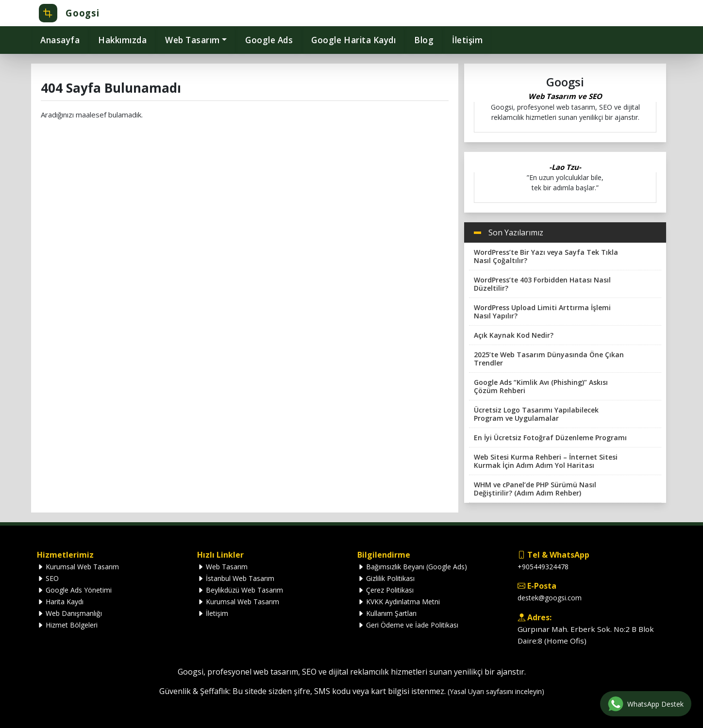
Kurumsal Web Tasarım (78, 567)
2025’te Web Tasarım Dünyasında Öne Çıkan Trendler (549, 359)
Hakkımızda (122, 40)
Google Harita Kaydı (353, 40)
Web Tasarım (222, 567)
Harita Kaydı (60, 602)
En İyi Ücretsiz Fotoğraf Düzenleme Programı (550, 438)
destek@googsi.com (550, 598)
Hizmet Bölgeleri (67, 625)
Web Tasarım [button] (192, 40)
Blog (424, 40)
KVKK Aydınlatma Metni (399, 602)
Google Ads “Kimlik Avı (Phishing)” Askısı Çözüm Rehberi (541, 386)
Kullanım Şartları (387, 613)
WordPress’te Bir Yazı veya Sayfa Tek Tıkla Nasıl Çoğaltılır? (546, 256)
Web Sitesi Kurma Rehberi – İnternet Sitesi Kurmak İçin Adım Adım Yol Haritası (546, 461)
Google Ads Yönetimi (74, 590)
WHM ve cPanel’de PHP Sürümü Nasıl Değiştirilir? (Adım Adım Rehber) (535, 489)
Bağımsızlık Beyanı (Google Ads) (412, 567)
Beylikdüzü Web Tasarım (240, 590)
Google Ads (269, 40)
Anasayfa (60, 40)
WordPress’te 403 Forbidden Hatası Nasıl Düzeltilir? (542, 284)
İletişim (467, 40)
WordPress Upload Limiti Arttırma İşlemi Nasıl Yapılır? (542, 312)
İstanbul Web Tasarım (236, 578)
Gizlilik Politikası (386, 578)
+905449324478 (543, 567)
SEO (48, 578)
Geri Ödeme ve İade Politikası (408, 625)
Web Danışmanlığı (69, 613)
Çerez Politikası (385, 590)
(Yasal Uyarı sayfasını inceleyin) (496, 691)
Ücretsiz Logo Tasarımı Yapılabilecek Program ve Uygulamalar (536, 414)
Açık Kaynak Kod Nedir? (514, 335)
